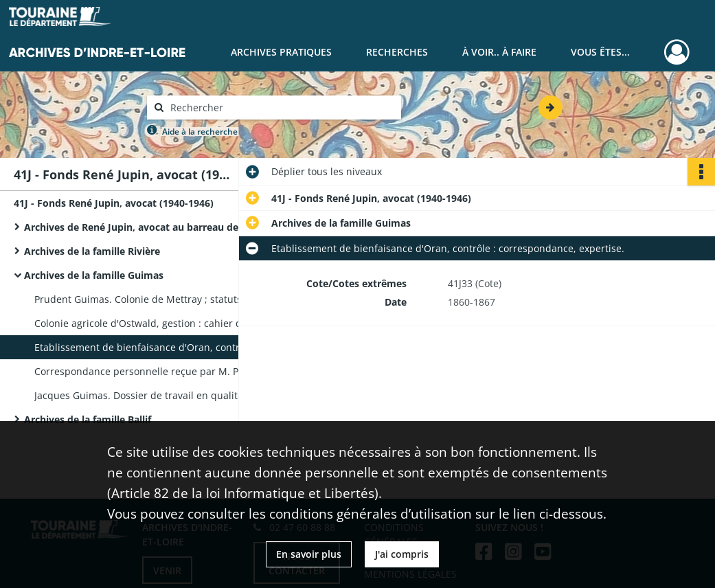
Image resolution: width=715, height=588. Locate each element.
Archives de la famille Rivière (92, 251)
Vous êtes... (600, 52)
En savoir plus (309, 554)
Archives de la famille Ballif (88, 419)
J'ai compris (402, 554)
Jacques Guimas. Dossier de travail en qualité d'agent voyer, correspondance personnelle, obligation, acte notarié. (172, 395)
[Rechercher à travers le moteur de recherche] (281, 108)
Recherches (397, 52)
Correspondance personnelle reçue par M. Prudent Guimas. (172, 371)
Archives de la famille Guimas (94, 275)
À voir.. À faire (499, 52)
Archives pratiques (281, 52)
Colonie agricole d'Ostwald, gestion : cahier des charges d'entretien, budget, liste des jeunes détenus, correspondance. (172, 323)
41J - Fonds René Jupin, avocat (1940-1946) (114, 203)
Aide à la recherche (200, 132)
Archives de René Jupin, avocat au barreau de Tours (146, 227)
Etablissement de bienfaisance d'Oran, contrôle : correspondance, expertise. (172, 347)
